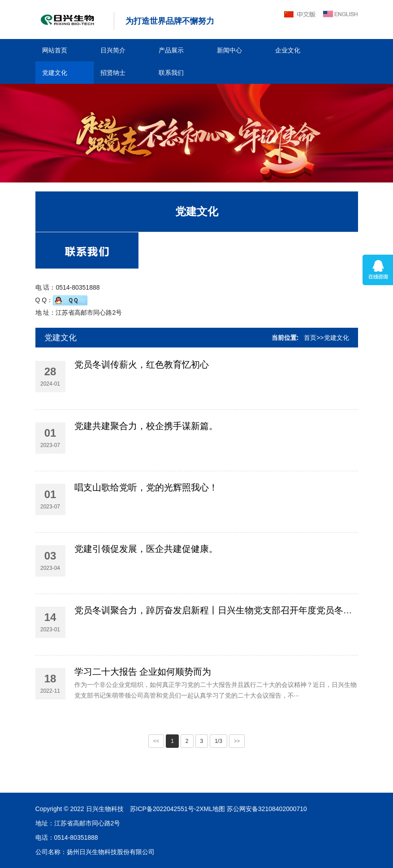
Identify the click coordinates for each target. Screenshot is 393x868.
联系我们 (171, 73)
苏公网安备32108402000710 (64, 809)
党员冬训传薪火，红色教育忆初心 (142, 395)
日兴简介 (113, 50)
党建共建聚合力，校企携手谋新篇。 (146, 464)
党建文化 (55, 73)
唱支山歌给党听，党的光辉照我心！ (146, 526)
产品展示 (171, 50)
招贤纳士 (113, 73)
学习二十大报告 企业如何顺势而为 (143, 710)
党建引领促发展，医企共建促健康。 (146, 587)
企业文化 (288, 50)
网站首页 (55, 50)
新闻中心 (229, 50)
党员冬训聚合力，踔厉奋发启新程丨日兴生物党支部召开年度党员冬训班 (218, 649)
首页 (310, 338)
